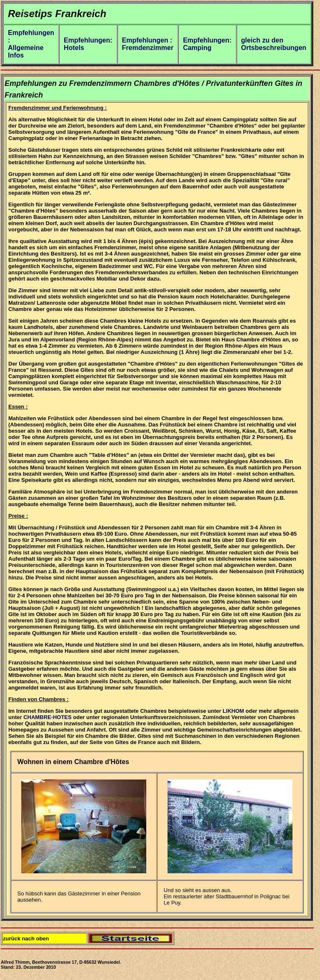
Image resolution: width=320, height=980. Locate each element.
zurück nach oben (26, 939)
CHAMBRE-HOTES (47, 717)
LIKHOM (233, 711)
